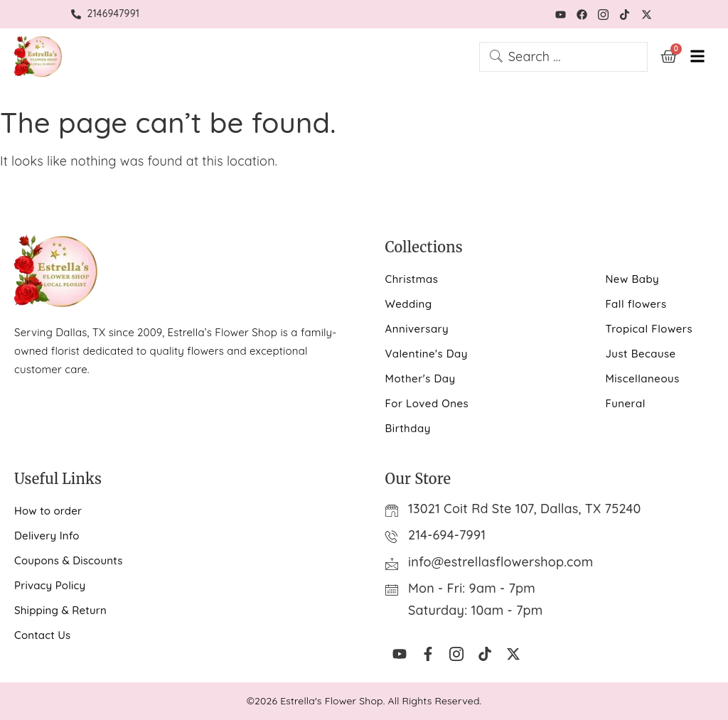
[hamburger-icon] (698, 57)
